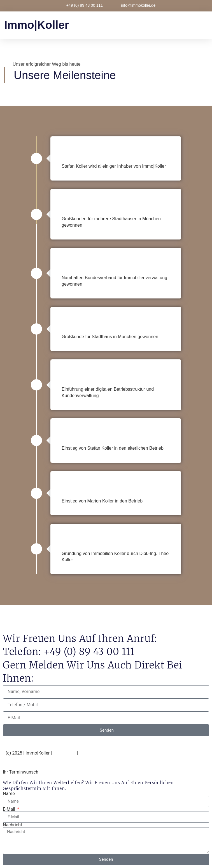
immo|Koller (37, 25)
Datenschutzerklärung (101, 753)
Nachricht (12, 825)
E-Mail (10, 809)
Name (9, 794)
